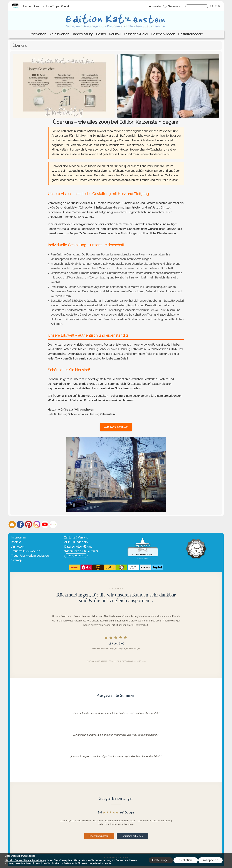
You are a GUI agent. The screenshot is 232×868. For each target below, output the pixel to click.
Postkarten (58, 287)
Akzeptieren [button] (210, 860)
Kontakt (66, 6)
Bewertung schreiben (132, 836)
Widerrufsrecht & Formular (81, 551)
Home (27, 6)
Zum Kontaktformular (116, 427)
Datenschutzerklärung (78, 547)
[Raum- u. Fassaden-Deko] (129, 34)
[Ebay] (53, 524)
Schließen (186, 860)
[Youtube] (45, 524)
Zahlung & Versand (76, 538)
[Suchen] (197, 6)
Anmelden (156, 6)
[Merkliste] (165, 6)
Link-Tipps (53, 6)
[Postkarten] (38, 34)
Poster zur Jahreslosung (83, 287)
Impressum (18, 538)
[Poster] (101, 34)
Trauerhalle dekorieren (26, 551)
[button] (212, 6)
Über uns (39, 6)
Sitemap (17, 560)
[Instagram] (37, 524)
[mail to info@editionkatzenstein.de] (12, 524)
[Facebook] (20, 524)
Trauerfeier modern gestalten (30, 556)
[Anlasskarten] (59, 34)
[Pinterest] (29, 524)
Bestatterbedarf (174, 301)
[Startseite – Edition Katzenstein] (15, 4)
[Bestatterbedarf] (190, 34)
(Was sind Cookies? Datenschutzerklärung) (25, 860)
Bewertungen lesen (99, 836)
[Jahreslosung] (83, 34)
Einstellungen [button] (161, 860)
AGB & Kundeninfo (76, 542)
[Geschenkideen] (163, 34)
